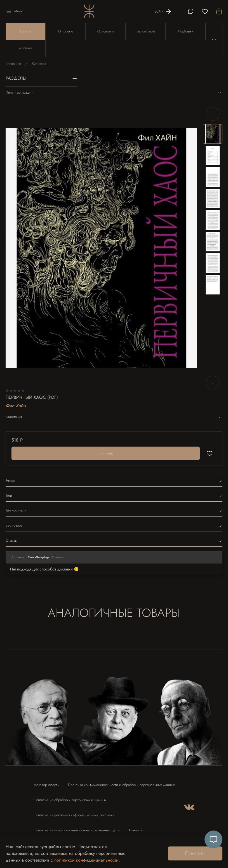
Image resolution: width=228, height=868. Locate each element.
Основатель (106, 31)
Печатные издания (114, 93)
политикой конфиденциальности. (87, 860)
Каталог (26, 31)
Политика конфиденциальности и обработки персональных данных (121, 785)
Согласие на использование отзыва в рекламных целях (77, 830)
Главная (13, 64)
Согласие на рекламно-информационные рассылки (74, 815)
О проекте (66, 31)
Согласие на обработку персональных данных (70, 800)
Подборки (185, 31)
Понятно (195, 853)
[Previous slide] (213, 114)
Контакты (136, 830)
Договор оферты (47, 785)
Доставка (25, 48)
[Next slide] (213, 383)
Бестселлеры (146, 31)
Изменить (58, 557)
